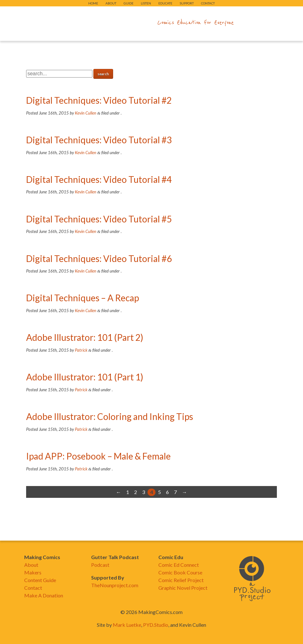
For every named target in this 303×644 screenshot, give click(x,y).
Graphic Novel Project (183, 588)
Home (93, 3)
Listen (146, 3)
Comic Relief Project (181, 580)
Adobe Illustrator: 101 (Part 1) (85, 377)
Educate (165, 3)
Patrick (81, 350)
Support (187, 3)
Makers (33, 572)
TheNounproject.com (115, 585)
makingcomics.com (115, 23)
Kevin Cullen (86, 113)
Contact (208, 3)
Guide (129, 3)
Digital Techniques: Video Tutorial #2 (99, 100)
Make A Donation (44, 595)
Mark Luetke (127, 625)
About (111, 3)
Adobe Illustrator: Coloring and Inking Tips (110, 416)
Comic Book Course (180, 572)
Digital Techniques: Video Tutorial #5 (99, 219)
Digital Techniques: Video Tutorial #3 (99, 140)
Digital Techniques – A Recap (83, 298)
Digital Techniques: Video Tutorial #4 (99, 179)
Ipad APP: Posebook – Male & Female (98, 456)
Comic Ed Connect (179, 565)
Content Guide (40, 580)
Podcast (100, 565)
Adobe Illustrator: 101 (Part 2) (85, 337)
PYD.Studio (156, 625)
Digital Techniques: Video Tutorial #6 (99, 258)
